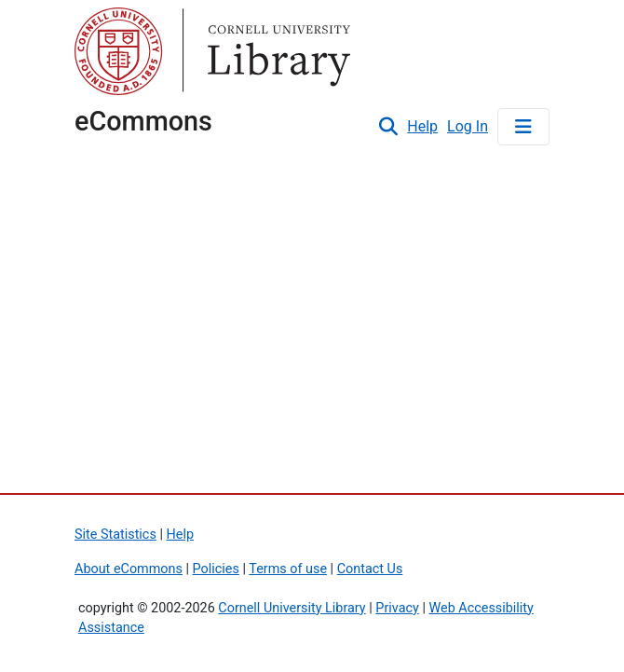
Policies (216, 569)
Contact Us (370, 569)
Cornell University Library (292, 608)
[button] (388, 127)
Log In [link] (468, 126)
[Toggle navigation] (523, 127)
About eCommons (129, 569)
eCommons (143, 121)
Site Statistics (115, 535)
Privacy (397, 608)
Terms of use (288, 569)
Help (422, 126)
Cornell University (121, 54)
